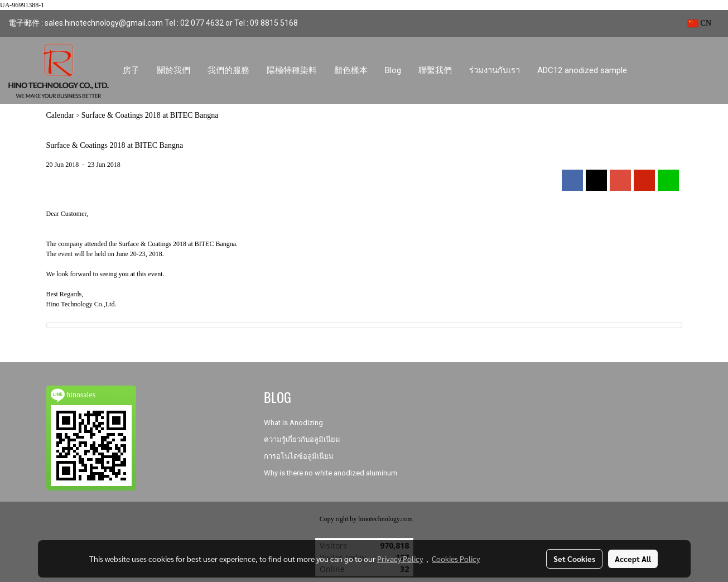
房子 (131, 70)
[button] (646, 70)
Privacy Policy (400, 559)
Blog (393, 70)
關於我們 (173, 70)
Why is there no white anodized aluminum (331, 473)
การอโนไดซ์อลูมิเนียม (299, 456)
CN (700, 23)
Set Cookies (574, 559)
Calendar (61, 115)
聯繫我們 (435, 70)
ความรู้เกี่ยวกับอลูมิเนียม (302, 439)
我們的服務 (228, 70)
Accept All (633, 559)
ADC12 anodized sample (582, 70)
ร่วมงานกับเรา (495, 70)
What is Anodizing (293, 423)
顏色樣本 (351, 70)
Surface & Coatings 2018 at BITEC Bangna (150, 115)
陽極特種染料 (292, 70)
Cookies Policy (456, 559)
